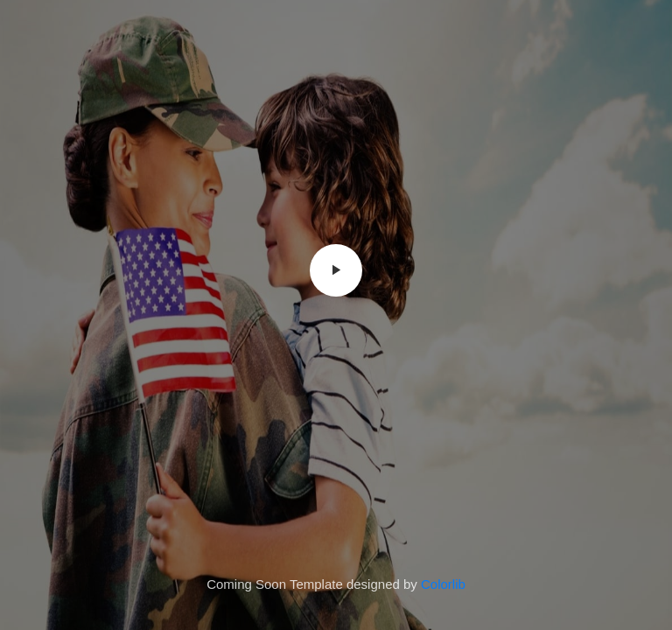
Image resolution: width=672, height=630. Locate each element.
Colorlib (443, 584)
